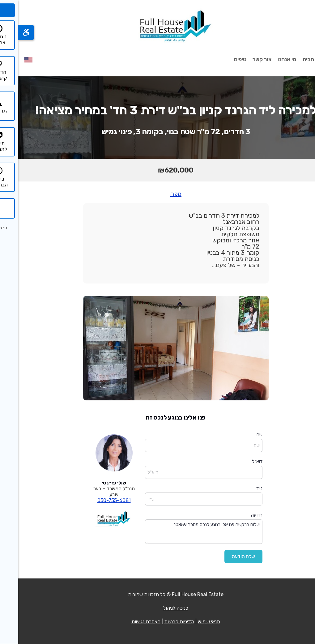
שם (241, 435)
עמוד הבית (296, 59)
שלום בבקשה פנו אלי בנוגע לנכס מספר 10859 (185, 532)
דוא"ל (239, 462)
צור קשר (244, 59)
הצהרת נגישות (128, 622)
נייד (241, 488)
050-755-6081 (96, 500)
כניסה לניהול (157, 608)
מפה (157, 194)
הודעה (238, 515)
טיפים (222, 59)
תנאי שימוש (191, 622)
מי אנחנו (269, 59)
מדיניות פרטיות (161, 622)
